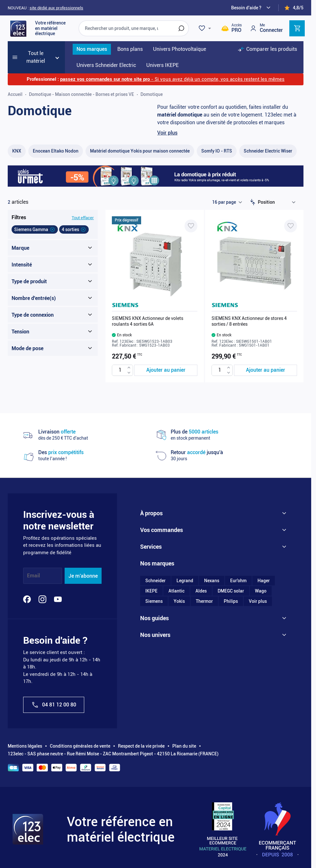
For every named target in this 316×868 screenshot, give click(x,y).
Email (33, 576)
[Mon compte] (266, 28)
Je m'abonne (83, 576)
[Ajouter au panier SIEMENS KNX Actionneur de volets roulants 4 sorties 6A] (166, 370)
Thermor (204, 601)
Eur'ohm (238, 581)
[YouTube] (58, 599)
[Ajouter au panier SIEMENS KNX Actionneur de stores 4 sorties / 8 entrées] (266, 370)
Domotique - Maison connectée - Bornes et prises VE (81, 94)
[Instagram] (42, 599)
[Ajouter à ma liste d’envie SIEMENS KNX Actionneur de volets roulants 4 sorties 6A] (191, 226)
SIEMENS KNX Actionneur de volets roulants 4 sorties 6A (148, 321)
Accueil (15, 94)
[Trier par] (278, 202)
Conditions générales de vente (80, 746)
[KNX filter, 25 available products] (17, 151)
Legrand (185, 581)
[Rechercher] (181, 28)
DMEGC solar (231, 591)
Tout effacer (83, 218)
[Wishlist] (206, 28)
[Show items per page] (227, 202)
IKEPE (151, 591)
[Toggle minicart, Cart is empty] (297, 28)
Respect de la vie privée (141, 746)
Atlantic (176, 591)
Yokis (179, 601)
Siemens (154, 601)
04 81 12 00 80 (54, 705)
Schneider (155, 581)
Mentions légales (25, 746)
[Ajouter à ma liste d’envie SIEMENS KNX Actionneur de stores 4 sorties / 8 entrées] (291, 226)
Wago (261, 591)
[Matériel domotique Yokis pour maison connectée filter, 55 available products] (140, 151)
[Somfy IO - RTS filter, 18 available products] (217, 151)
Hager (264, 581)
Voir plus (167, 133)
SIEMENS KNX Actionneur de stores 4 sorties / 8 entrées (249, 321)
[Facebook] (27, 599)
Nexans (212, 581)
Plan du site (184, 746)
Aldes (201, 591)
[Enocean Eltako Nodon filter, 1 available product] (56, 151)
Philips (231, 601)
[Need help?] (252, 8)
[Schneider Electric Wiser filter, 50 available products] (268, 151)
